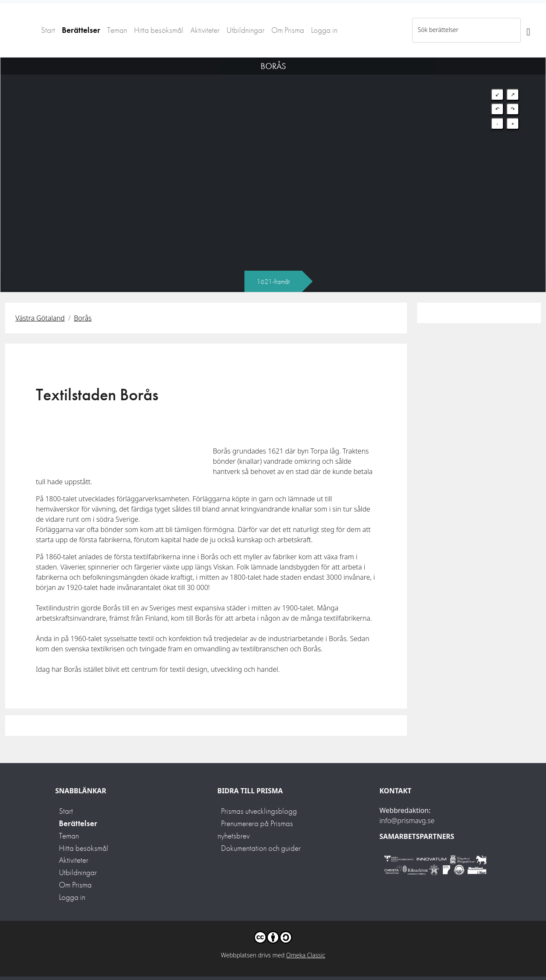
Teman (117, 30)
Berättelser (81, 30)
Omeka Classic (306, 955)
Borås (83, 318)
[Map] (273, 164)
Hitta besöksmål (159, 30)
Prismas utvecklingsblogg (259, 811)
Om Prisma (288, 30)
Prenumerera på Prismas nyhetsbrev (255, 830)
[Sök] (528, 30)
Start (48, 30)
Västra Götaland (40, 318)
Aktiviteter (205, 30)
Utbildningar (245, 30)
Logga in (324, 30)
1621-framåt (273, 282)
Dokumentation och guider (261, 848)
